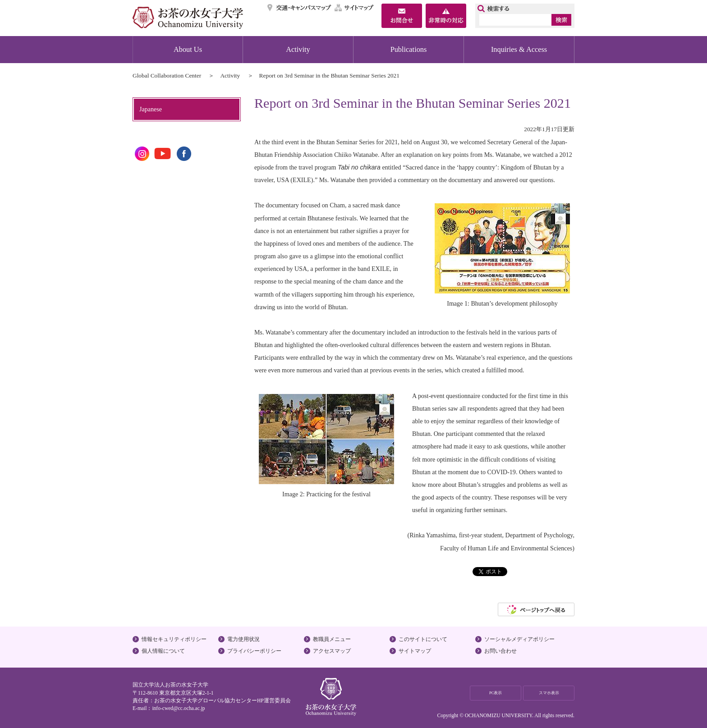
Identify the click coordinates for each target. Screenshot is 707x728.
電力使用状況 (243, 639)
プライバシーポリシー (254, 651)
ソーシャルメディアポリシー (519, 639)
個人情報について (163, 651)
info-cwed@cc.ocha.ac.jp (178, 708)
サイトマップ (354, 8)
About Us (188, 49)
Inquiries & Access (519, 49)
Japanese (151, 109)
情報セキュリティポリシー (174, 639)
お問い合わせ (500, 651)
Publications (409, 49)
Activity (298, 49)
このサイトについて (423, 639)
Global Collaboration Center (167, 76)
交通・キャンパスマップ (300, 8)
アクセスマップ (332, 651)
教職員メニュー (332, 639)
